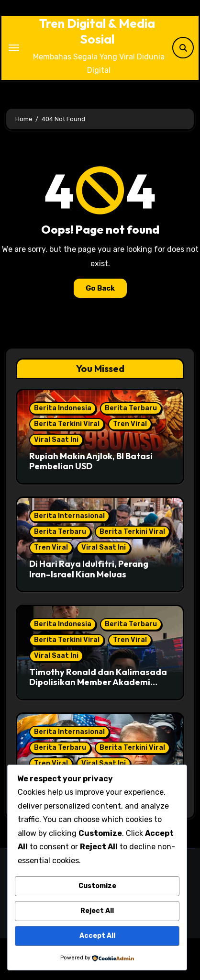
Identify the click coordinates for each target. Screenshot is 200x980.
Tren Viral (130, 424)
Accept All (97, 936)
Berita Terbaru (131, 408)
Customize (97, 886)
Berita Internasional (69, 516)
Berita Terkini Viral (67, 424)
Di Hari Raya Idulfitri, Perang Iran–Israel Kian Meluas (89, 569)
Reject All (97, 911)
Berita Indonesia (63, 408)
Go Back (100, 288)
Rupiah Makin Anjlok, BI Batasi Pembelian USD (91, 461)
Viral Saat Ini (56, 440)
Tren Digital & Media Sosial (97, 31)
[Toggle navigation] (14, 48)
